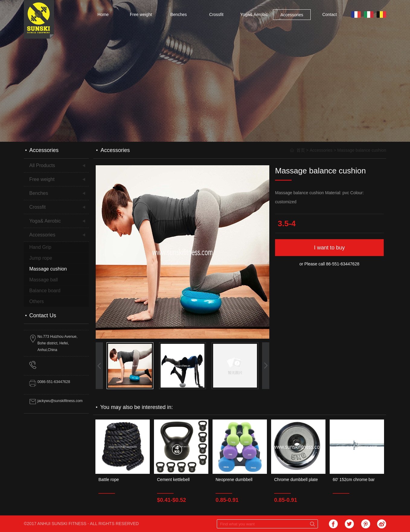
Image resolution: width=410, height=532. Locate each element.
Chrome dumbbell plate (296, 480)
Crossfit (216, 14)
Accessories (292, 15)
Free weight (141, 14)
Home (103, 14)
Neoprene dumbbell (234, 480)
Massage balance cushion (362, 150)
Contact (329, 14)
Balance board (45, 291)
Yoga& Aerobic (254, 14)
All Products (42, 165)
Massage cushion (48, 269)
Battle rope (109, 480)
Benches (178, 14)
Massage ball (43, 280)
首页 (301, 150)
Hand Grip (40, 247)
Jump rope (41, 258)
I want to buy (329, 248)
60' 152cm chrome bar (354, 480)
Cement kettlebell (173, 480)
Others (37, 301)
